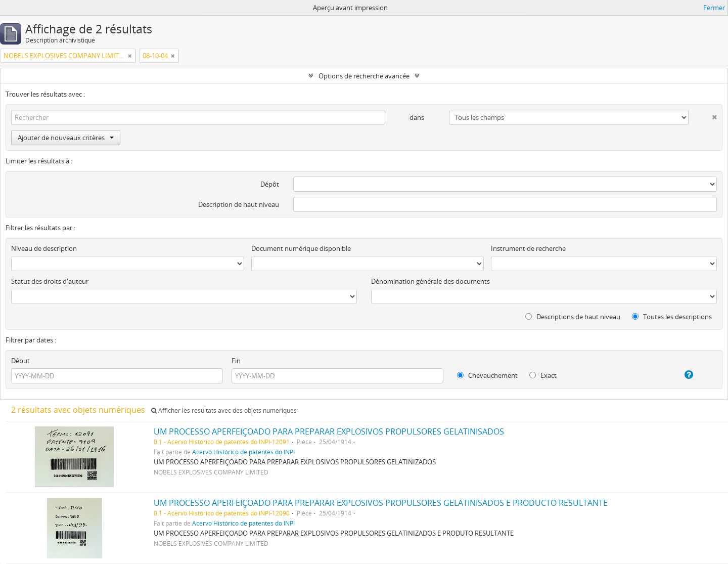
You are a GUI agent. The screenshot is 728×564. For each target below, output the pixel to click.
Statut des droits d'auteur (50, 281)
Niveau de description (44, 248)
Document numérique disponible (301, 248)
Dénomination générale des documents (430, 281)
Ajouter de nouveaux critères (66, 138)
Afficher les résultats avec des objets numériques (224, 410)
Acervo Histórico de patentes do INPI (243, 452)
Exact (543, 375)
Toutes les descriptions (672, 317)
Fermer (714, 8)
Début (20, 361)
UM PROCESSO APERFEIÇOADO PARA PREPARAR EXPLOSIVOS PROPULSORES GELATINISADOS (329, 431)
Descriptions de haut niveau (573, 317)
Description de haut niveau (239, 204)
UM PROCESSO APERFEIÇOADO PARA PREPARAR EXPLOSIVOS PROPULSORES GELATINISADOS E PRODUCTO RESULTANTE (381, 503)
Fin (236, 361)
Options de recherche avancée (364, 76)
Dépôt (270, 184)
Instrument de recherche (528, 248)
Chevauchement (487, 375)
